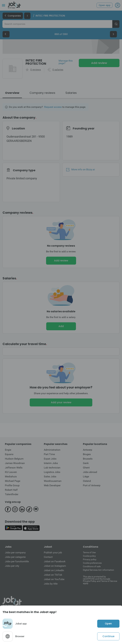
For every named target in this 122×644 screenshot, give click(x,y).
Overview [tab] (12, 93)
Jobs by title (51, 584)
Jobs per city (12, 566)
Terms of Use (89, 552)
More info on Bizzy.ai (81, 170)
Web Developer (52, 485)
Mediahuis (11, 476)
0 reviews (36, 70)
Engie (8, 450)
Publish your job (53, 552)
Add (61, 326)
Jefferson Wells (14, 468)
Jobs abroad (90, 472)
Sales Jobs (50, 476)
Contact (48, 557)
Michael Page (13, 481)
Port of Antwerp (92, 485)
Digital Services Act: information (98, 570)
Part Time (49, 454)
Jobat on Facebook (55, 561)
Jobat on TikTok (53, 575)
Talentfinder (12, 494)
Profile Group (12, 485)
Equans (9, 454)
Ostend (87, 481)
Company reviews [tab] (42, 93)
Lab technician (52, 468)
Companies (13, 16)
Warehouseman (53, 481)
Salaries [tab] (71, 93)
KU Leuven (11, 472)
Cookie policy (89, 556)
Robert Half (11, 490)
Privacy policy (90, 559)
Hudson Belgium (14, 459)
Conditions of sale (92, 566)
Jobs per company (15, 552)
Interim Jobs (51, 463)
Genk (86, 463)
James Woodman (15, 463)
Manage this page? (66, 62)
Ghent (86, 468)
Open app (105, 5)
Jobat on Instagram (55, 566)
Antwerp (88, 450)
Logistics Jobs (52, 472)
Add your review (61, 402)
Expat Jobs (50, 459)
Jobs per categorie (15, 557)
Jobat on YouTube (54, 579)
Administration (52, 450)
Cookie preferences (92, 563)
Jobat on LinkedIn (54, 570)
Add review (99, 63)
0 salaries (58, 70)
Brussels (88, 459)
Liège (86, 476)
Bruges (87, 454)
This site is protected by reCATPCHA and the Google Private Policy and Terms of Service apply (100, 580)
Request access (53, 107)
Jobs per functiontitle (17, 561)
